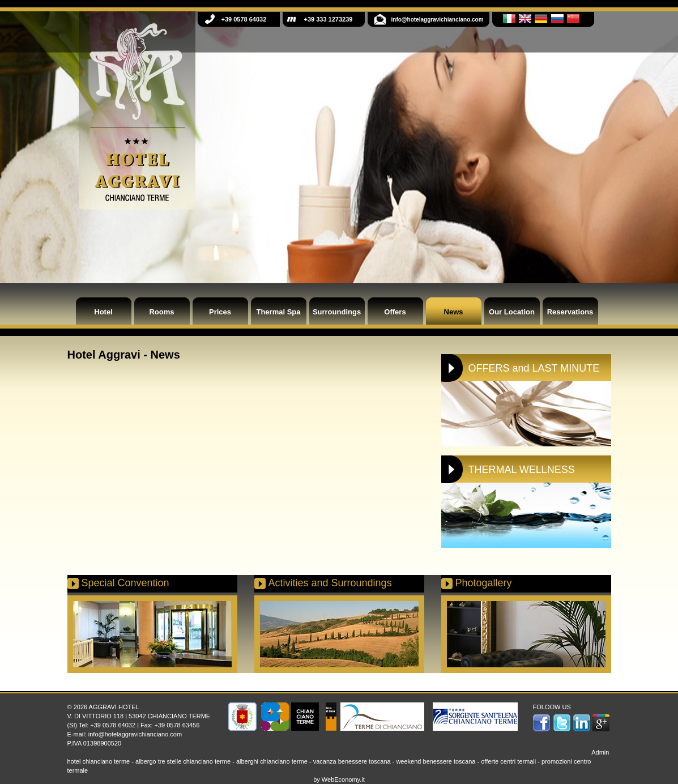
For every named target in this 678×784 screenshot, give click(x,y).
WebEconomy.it (343, 779)
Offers (395, 312)
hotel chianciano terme (99, 761)
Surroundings (337, 312)
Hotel (103, 312)
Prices (220, 312)
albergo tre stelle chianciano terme (183, 761)
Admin (600, 752)
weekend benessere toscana (436, 761)
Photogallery (484, 583)
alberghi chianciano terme (272, 761)
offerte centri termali (508, 761)
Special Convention (125, 583)
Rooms (161, 312)
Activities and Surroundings (330, 583)
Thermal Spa (278, 312)
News (454, 312)
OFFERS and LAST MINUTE (534, 368)
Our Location (512, 312)
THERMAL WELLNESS (522, 470)
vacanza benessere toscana (352, 761)
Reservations (570, 312)
